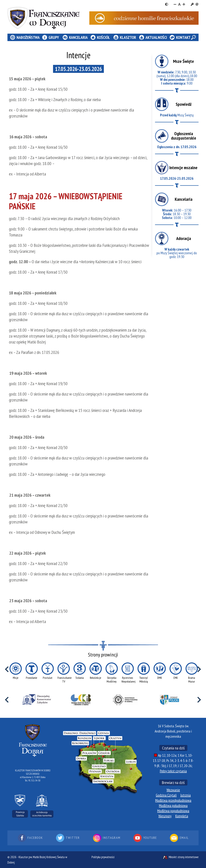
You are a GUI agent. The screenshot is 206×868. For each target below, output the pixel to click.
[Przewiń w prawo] (199, 669)
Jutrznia (186, 795)
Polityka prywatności (103, 857)
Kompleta (182, 816)
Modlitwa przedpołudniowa (173, 800)
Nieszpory (165, 816)
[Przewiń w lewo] (7, 669)
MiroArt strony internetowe (181, 857)
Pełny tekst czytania (173, 771)
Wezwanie (173, 790)
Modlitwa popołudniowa (173, 811)
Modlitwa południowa (173, 806)
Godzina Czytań (166, 795)
